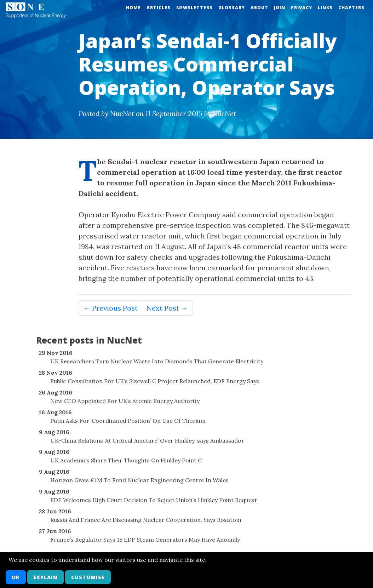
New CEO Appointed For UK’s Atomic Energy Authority (125, 401)
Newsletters (194, 8)
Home (133, 8)
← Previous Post (110, 308)
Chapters (351, 8)
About (259, 8)
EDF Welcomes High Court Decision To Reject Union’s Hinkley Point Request (154, 500)
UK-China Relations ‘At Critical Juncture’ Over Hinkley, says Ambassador (147, 440)
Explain (45, 577)
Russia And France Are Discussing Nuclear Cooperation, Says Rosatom (146, 520)
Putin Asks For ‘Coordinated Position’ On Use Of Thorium (128, 421)
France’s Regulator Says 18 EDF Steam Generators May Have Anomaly (145, 540)
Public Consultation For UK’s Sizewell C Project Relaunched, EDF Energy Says (155, 381)
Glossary (232, 8)
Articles (159, 8)
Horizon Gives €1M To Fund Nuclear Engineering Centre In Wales (139, 480)
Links (325, 8)
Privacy (302, 8)
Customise (88, 577)
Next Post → (167, 308)
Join (280, 8)
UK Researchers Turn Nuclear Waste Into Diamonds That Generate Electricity (157, 361)
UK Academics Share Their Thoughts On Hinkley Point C (126, 460)
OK (16, 577)
